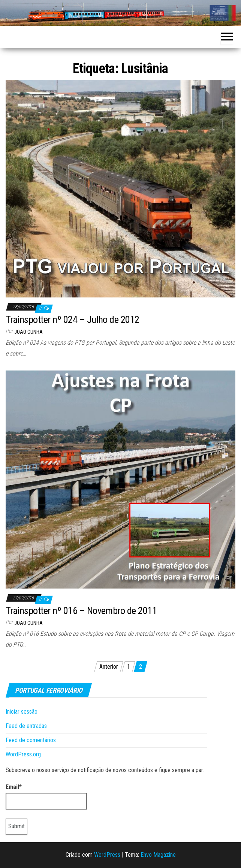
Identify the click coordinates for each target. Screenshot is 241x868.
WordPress (107, 855)
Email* (46, 796)
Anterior (109, 667)
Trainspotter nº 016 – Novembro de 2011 (81, 611)
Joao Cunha (28, 332)
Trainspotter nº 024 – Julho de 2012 (73, 320)
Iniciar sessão (22, 712)
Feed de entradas (26, 726)
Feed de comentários (31, 740)
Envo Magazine (158, 855)
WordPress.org (23, 754)
